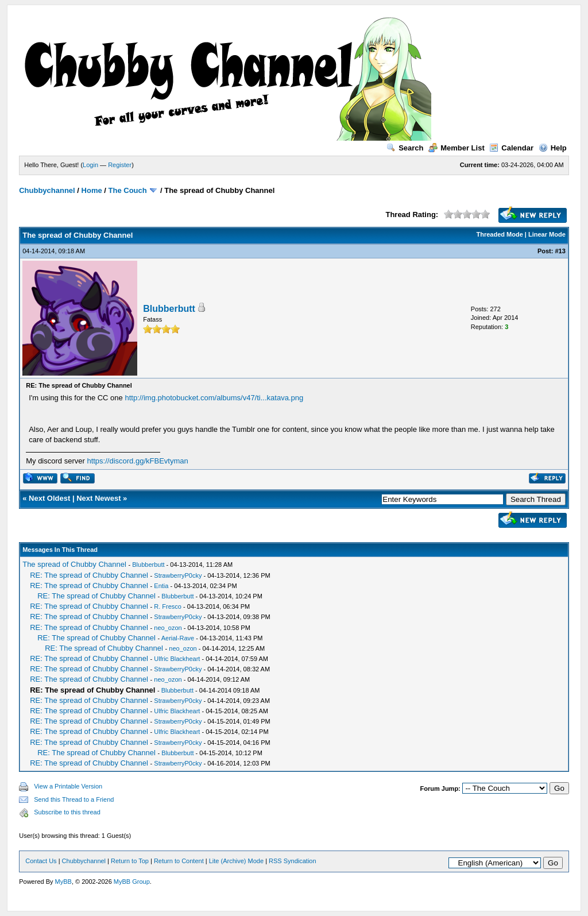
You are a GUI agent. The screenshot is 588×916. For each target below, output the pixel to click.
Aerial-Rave (178, 638)
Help (553, 148)
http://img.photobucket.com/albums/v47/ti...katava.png (214, 398)
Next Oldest (49, 498)
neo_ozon (168, 628)
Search (405, 148)
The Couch (128, 190)
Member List (457, 148)
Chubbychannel (47, 190)
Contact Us (41, 861)
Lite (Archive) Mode (236, 861)
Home (92, 190)
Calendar (511, 148)
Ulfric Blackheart (177, 659)
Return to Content (179, 861)
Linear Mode (547, 234)
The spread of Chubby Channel (74, 564)
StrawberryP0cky (178, 575)
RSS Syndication (293, 861)
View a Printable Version (68, 786)
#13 (560, 251)
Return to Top (130, 861)
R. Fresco (168, 606)
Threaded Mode (500, 234)
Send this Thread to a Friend (74, 799)
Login (90, 165)
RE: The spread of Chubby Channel (89, 575)
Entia (161, 586)
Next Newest (98, 498)
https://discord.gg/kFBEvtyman (137, 461)
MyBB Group (132, 882)
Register (120, 165)
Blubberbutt (169, 309)
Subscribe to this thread (67, 812)
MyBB (63, 882)
